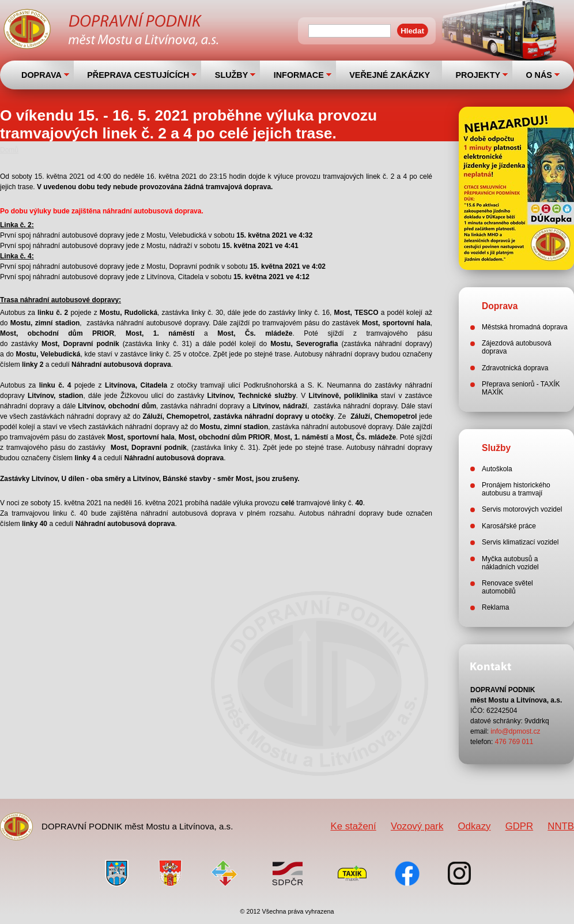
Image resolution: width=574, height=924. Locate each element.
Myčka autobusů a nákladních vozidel (510, 563)
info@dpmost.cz (515, 731)
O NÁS (539, 75)
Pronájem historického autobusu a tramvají (516, 489)
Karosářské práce (509, 526)
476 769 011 (514, 742)
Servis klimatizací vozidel (520, 542)
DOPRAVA (41, 75)
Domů (9, 150)
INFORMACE (299, 75)
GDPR (519, 826)
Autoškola (497, 469)
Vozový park (417, 826)
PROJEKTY (478, 75)
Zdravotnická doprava (515, 368)
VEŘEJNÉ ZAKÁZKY (390, 75)
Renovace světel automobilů (507, 587)
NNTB (561, 826)
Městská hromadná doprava (525, 327)
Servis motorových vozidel (522, 509)
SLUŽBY (232, 75)
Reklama (495, 607)
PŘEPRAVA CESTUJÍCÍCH (138, 75)
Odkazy (475, 826)
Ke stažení (353, 826)
